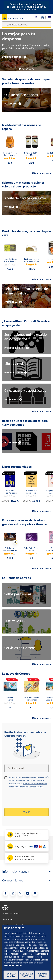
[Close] (50, 2)
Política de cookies (11, 913)
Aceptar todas (42, 975)
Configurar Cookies (27, 975)
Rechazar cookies (11, 975)
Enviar (27, 812)
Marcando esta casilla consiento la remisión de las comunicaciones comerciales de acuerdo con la (29, 782)
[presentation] (29, 799)
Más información (42, 173)
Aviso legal (7, 919)
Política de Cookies (13, 966)
